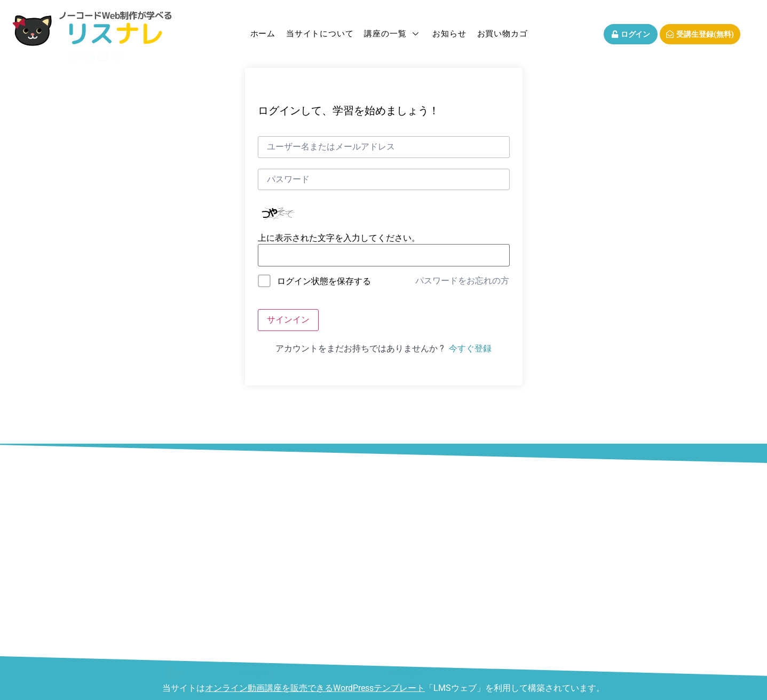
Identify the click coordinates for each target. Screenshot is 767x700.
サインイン (288, 320)
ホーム (263, 34)
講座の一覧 (393, 34)
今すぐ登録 (470, 348)
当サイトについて (320, 34)
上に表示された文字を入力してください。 (339, 238)
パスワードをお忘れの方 (462, 281)
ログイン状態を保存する (324, 281)
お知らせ (449, 34)
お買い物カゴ (503, 34)
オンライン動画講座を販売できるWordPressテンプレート (315, 688)
